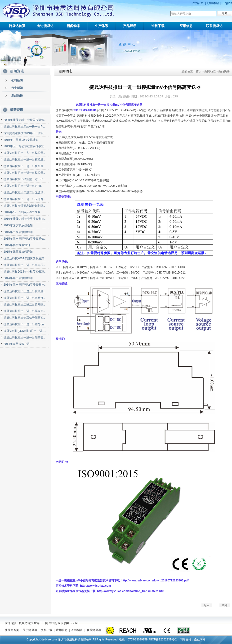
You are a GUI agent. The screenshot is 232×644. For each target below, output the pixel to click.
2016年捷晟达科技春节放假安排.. (25, 219)
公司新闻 (17, 80)
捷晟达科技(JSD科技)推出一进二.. (25, 331)
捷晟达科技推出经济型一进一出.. (24, 179)
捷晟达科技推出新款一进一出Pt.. (24, 127)
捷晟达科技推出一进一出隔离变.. (24, 338)
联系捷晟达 (214, 26)
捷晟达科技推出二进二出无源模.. (24, 192)
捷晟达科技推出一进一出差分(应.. (25, 324)
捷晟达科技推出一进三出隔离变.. (24, 311)
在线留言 (77, 630)
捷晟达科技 (26, 623)
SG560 (74, 623)
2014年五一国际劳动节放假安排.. (25, 285)
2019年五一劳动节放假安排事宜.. (25, 146)
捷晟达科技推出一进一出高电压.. (24, 265)
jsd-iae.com (50, 639)
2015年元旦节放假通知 (18, 252)
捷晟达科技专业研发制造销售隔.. (24, 206)
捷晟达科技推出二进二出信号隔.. (24, 305)
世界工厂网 (41, 623)
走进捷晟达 (45, 26)
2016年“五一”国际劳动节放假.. (23, 212)
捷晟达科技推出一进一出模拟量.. (24, 160)
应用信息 (186, 26)
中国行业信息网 (59, 623)
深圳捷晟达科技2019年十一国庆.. (25, 133)
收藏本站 (213, 3)
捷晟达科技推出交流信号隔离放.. (24, 318)
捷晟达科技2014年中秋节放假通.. (25, 272)
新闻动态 (73, 26)
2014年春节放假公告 (17, 344)
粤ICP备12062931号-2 (162, 639)
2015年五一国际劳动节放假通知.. (25, 239)
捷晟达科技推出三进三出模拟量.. (24, 291)
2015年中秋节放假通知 (18, 232)
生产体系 (102, 26)
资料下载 (158, 26)
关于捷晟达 (30, 630)
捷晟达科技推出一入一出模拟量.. (24, 153)
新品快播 (17, 96)
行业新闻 (17, 88)
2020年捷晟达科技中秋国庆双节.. (25, 120)
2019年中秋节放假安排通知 (21, 140)
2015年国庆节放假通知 (18, 225)
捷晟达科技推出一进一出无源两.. (24, 199)
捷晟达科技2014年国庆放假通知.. (25, 258)
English (227, 3)
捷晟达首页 (17, 26)
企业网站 (200, 639)
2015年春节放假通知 (17, 245)
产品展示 (130, 26)
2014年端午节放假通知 (18, 278)
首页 (199, 71)
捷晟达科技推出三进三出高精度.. (24, 298)
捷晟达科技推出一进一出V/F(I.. (23, 186)
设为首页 (198, 3)
